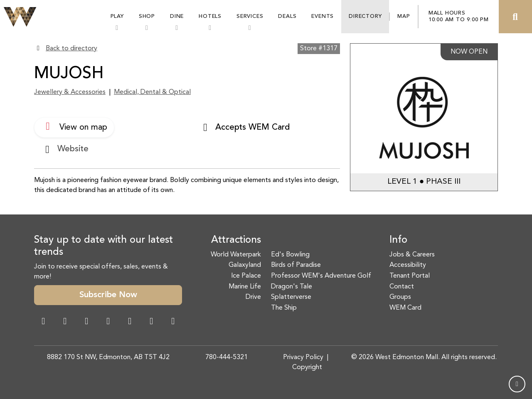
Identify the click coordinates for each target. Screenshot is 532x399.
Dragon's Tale (292, 287)
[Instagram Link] (65, 322)
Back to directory (71, 49)
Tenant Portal (410, 276)
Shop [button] (147, 16)
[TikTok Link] (151, 322)
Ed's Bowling (290, 255)
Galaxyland (245, 265)
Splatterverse (291, 297)
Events (323, 16)
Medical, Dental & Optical (152, 92)
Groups (400, 297)
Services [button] (250, 16)
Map (404, 16)
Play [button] (117, 16)
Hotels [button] (210, 16)
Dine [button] (177, 16)
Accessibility (408, 265)
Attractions (236, 240)
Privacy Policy (303, 357)
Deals (287, 16)
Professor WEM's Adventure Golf (321, 276)
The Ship (284, 308)
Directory (365, 16)
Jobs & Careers (412, 255)
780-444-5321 (227, 357)
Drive (253, 297)
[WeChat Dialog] (130, 322)
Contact (402, 287)
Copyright (307, 367)
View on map (74, 126)
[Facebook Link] (43, 322)
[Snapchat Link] (86, 322)
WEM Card (405, 308)
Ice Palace (246, 276)
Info (398, 240)
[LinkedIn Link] (173, 322)
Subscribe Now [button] (108, 295)
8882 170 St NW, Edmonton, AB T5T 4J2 (108, 357)
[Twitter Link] (108, 322)
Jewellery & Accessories (70, 92)
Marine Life (245, 287)
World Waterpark (236, 255)
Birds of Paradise (296, 265)
